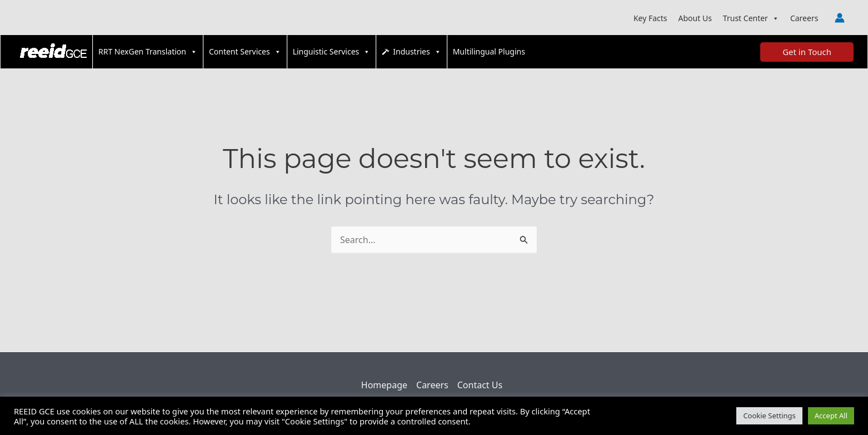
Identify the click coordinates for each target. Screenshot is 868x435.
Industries (417, 52)
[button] (807, 52)
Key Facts (650, 18)
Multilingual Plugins (489, 51)
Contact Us (480, 385)
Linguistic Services (332, 52)
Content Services (245, 52)
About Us (695, 18)
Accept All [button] (831, 416)
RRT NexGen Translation (148, 52)
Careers (804, 18)
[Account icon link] (840, 18)
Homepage (384, 385)
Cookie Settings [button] (769, 416)
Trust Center (751, 18)
